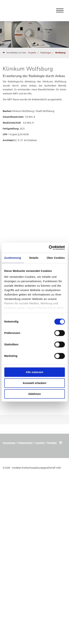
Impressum (9, 443)
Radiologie (46, 53)
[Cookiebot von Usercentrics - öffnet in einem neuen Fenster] (49, 248)
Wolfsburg (60, 53)
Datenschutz (25, 443)
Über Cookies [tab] (56, 258)
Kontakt (52, 443)
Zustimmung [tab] (13, 258)
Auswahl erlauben (34, 383)
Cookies (40, 443)
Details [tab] (34, 258)
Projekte (32, 53)
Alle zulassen (34, 372)
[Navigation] (60, 11)
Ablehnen (34, 394)
